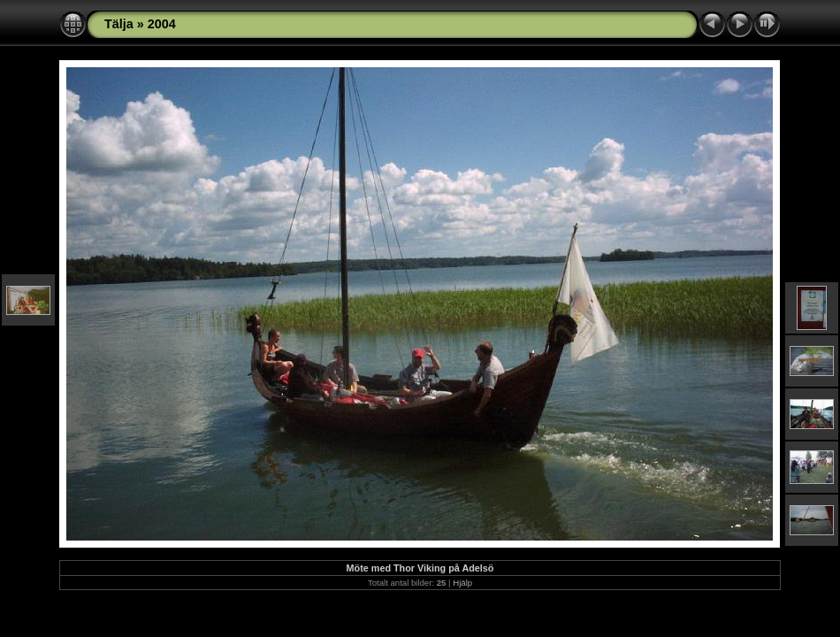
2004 (162, 24)
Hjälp (462, 583)
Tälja (119, 24)
